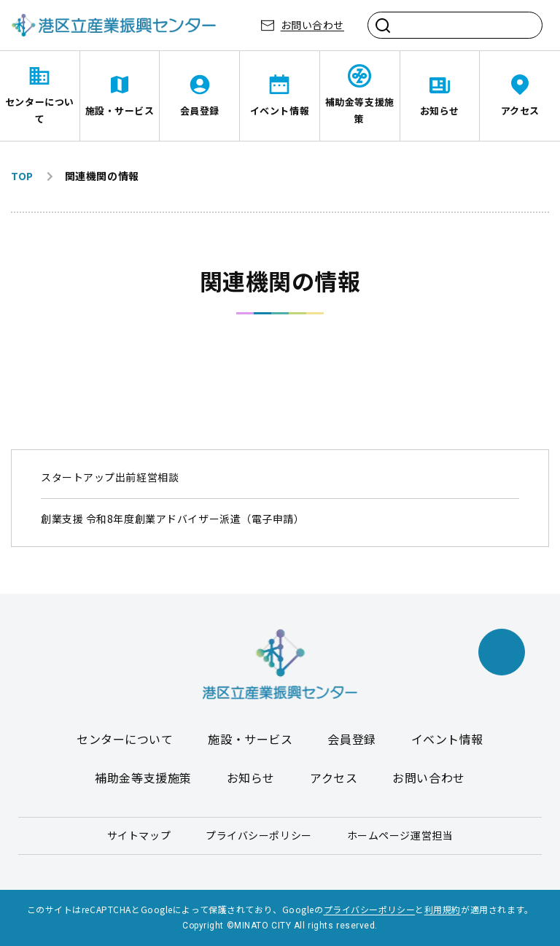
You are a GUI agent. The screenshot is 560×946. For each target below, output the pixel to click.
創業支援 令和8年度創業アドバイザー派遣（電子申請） (173, 519)
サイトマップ (139, 835)
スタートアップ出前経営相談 (110, 477)
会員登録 (200, 111)
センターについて (40, 110)
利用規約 (443, 909)
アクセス (520, 111)
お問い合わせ (312, 25)
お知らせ (440, 111)
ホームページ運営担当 (400, 835)
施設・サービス (120, 111)
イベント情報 (280, 111)
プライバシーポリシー (259, 835)
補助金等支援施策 (360, 110)
